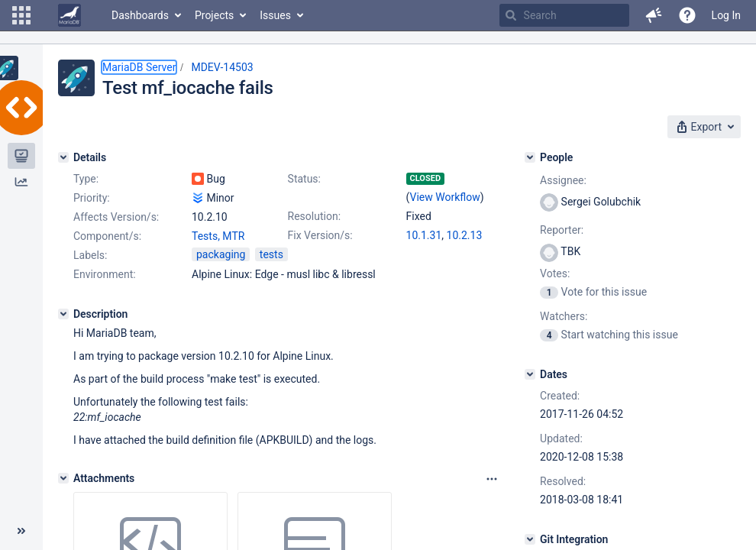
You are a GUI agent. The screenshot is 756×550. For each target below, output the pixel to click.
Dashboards (140, 15)
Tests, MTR (218, 236)
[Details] (63, 157)
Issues (275, 15)
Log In (726, 15)
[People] (530, 157)
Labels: (90, 255)
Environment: (105, 274)
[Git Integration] (530, 539)
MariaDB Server (139, 67)
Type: (86, 179)
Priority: (92, 198)
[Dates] (530, 374)
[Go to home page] (69, 15)
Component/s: (107, 236)
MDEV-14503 (222, 67)
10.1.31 (424, 235)
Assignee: (563, 180)
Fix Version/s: (320, 235)
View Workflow (445, 197)
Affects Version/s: (116, 217)
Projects (214, 15)
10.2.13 (465, 235)
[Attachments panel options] (492, 479)
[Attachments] (63, 478)
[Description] (63, 314)
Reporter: (562, 230)
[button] (21, 15)
